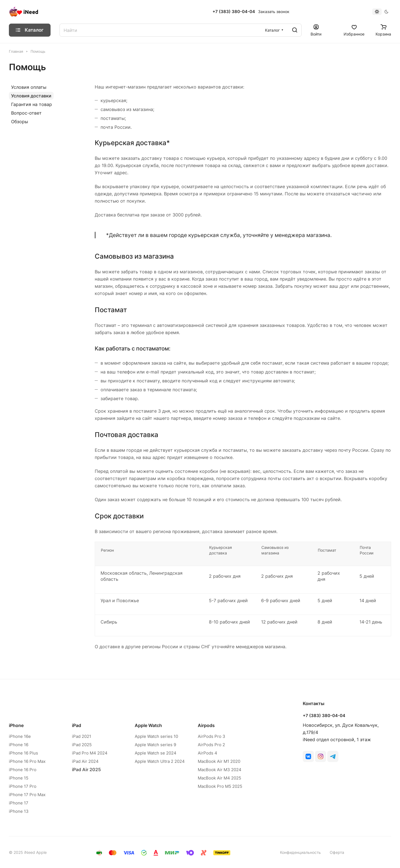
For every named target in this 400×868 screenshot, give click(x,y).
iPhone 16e (20, 736)
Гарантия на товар (32, 104)
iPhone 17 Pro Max (27, 795)
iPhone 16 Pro (23, 770)
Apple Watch (148, 725)
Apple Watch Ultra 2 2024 (160, 761)
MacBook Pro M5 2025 (220, 786)
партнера (181, 418)
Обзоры (20, 122)
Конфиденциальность (300, 852)
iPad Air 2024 (85, 761)
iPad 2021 (82, 736)
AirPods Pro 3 (212, 736)
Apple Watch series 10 (156, 736)
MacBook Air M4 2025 (219, 778)
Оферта (337, 852)
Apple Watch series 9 (155, 745)
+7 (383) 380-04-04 (234, 12)
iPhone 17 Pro (23, 786)
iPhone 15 (19, 778)
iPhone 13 (19, 811)
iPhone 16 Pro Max (27, 761)
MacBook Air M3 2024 (220, 770)
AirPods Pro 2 (211, 745)
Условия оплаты (29, 87)
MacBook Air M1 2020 (219, 761)
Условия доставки (31, 96)
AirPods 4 (207, 753)
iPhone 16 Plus (23, 753)
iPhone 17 (19, 803)
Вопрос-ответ (26, 113)
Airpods (206, 725)
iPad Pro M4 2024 (90, 753)
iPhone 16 (19, 745)
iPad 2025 (82, 745)
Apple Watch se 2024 (156, 753)
